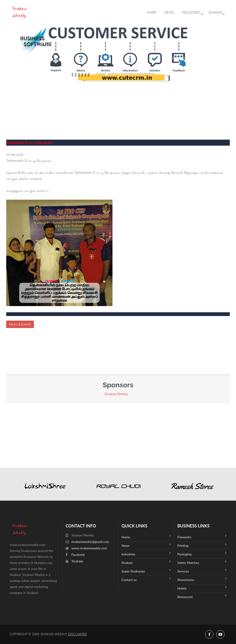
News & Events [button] (20, 324)
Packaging (202, 554)
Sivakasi (215, 12)
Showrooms (202, 579)
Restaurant (202, 596)
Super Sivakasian (146, 571)
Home (152, 12)
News (169, 12)
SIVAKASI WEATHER (118, 99)
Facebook (78, 555)
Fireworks (202, 537)
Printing (202, 545)
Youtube (77, 561)
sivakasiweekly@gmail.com (90, 542)
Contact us (146, 579)
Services (202, 571)
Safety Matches (202, 562)
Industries (191, 12)
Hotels (202, 588)
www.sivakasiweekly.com (89, 548)
